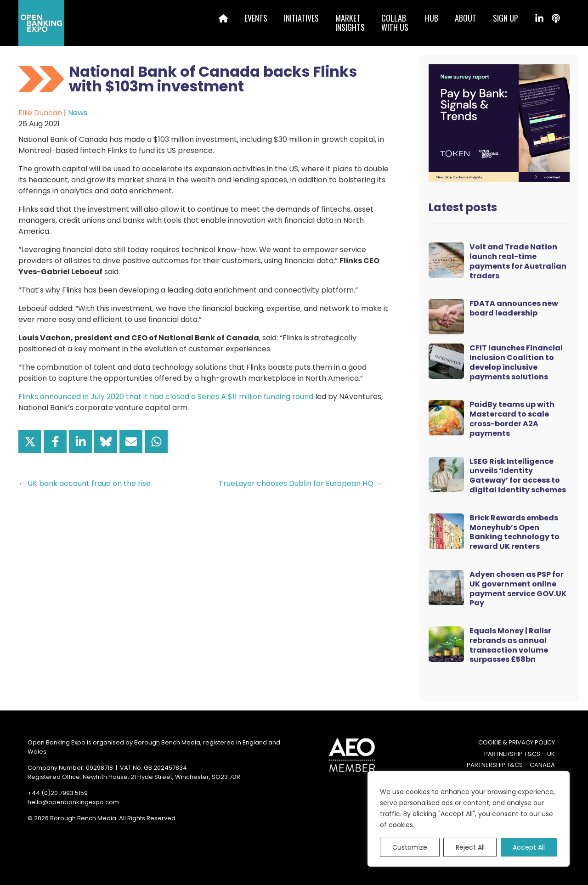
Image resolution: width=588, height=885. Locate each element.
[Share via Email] (131, 441)
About (466, 18)
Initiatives (301, 18)
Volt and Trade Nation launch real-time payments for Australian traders (518, 261)
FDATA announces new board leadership (514, 308)
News (78, 113)
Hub (432, 18)
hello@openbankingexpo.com (73, 802)
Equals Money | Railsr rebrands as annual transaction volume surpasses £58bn (510, 645)
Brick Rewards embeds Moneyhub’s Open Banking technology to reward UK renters (514, 532)
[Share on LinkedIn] (80, 441)
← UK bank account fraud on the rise (85, 483)
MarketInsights (350, 23)
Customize (410, 847)
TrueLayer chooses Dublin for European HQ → (301, 483)
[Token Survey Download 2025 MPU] (499, 122)
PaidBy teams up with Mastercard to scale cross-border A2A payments (512, 419)
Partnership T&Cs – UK (520, 754)
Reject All (470, 847)
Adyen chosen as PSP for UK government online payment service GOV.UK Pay (518, 589)
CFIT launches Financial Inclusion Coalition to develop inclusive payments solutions (516, 362)
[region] (469, 819)
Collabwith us (395, 23)
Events (256, 18)
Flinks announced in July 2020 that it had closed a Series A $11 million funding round (166, 397)
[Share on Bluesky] (106, 441)
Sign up (506, 18)
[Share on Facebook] (55, 441)
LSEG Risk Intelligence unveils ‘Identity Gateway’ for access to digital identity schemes (518, 476)
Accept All (529, 847)
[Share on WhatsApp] (156, 441)
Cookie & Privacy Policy (517, 742)
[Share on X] (30, 441)
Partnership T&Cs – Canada (511, 765)
